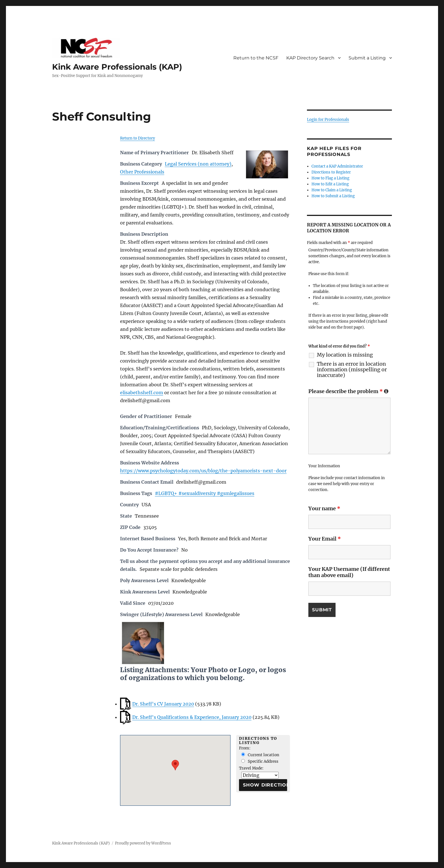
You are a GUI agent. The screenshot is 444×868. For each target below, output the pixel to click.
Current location (260, 755)
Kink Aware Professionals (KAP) (117, 67)
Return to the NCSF (256, 58)
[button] (175, 765)
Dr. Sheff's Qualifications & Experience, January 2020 (192, 717)
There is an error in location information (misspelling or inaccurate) (352, 370)
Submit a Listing (367, 58)
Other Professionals (142, 172)
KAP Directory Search (310, 58)
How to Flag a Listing (330, 178)
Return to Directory (137, 138)
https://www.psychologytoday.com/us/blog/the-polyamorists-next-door (203, 471)
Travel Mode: (251, 768)
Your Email (325, 539)
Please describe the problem (348, 391)
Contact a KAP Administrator (337, 166)
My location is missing (345, 355)
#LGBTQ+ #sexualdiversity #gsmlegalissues (205, 493)
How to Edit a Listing (330, 184)
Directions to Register (331, 172)
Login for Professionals (328, 120)
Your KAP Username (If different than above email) (349, 572)
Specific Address (260, 761)
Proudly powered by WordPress (143, 843)
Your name (324, 508)
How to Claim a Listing (332, 190)
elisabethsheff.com (142, 393)
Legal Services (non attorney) (198, 164)
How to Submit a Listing (333, 196)
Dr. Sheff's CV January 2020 (163, 704)
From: (245, 748)
